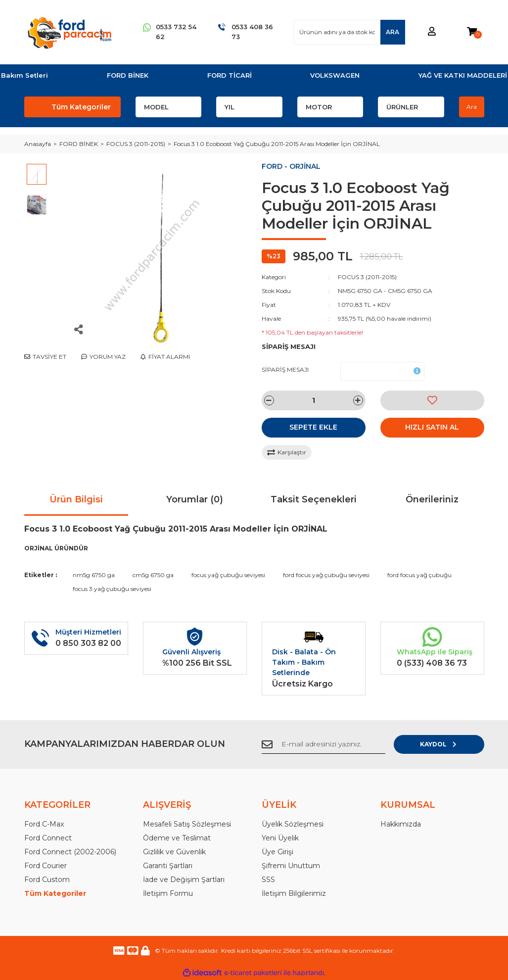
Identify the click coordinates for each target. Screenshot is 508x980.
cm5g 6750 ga (153, 575)
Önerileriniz (432, 499)
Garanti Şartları (168, 866)
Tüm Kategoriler (55, 893)
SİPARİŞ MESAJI (285, 369)
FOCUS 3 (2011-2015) (367, 277)
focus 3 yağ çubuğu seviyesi (112, 589)
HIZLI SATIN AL (432, 427)
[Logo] (69, 32)
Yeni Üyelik (280, 838)
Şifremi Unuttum (291, 866)
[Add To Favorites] (432, 400)
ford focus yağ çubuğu (419, 575)
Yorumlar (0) (195, 499)
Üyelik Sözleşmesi (293, 824)
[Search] (349, 32)
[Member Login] (432, 32)
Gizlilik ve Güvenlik (174, 852)
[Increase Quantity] (358, 400)
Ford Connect (48, 838)
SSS (268, 880)
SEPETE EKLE (313, 427)
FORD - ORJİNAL (291, 166)
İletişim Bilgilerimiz (294, 893)
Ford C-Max (44, 824)
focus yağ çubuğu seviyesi (228, 575)
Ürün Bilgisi (76, 499)
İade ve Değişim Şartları (184, 880)
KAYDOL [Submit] (452, 744)
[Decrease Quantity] (269, 400)
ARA (393, 32)
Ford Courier (46, 866)
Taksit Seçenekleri (314, 499)
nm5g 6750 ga (94, 575)
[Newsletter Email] (336, 744)
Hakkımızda (401, 824)
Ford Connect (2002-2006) (70, 852)
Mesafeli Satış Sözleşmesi (187, 824)
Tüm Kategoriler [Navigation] (81, 107)
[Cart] (472, 32)
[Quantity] (314, 400)
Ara (472, 107)
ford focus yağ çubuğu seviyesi (326, 575)
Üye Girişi (277, 852)
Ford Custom (47, 880)
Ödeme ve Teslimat (177, 838)
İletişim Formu (168, 893)
